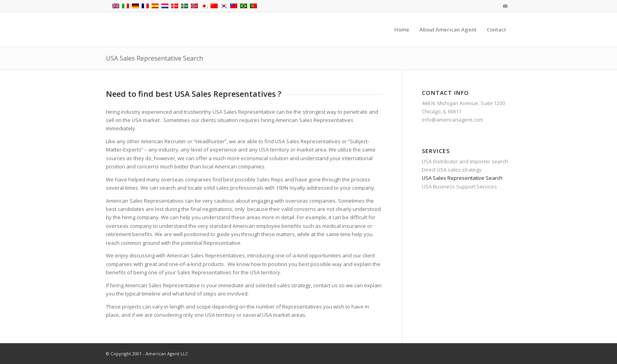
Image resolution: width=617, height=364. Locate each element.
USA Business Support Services (459, 187)
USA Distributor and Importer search (465, 161)
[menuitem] (402, 30)
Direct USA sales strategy (452, 170)
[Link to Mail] (505, 6)
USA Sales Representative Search (154, 58)
